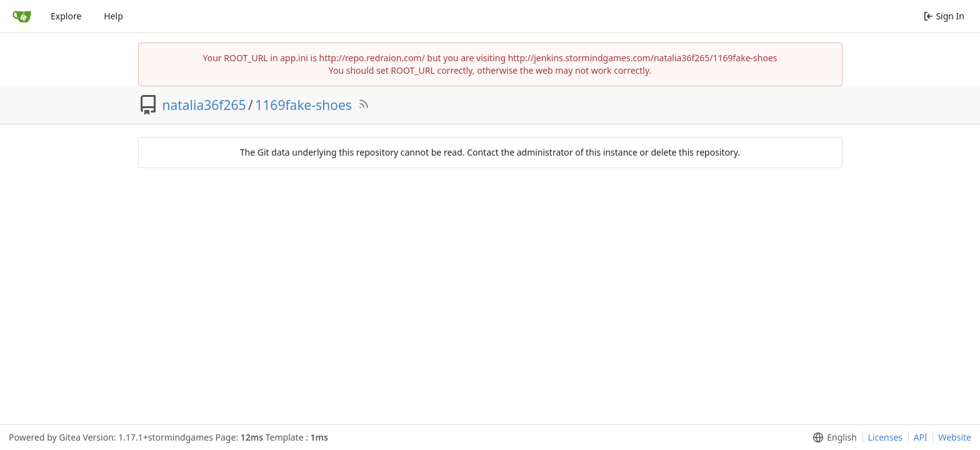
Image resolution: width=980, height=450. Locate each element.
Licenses (886, 437)
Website (955, 437)
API (921, 437)
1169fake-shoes (303, 105)
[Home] (22, 16)
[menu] (832, 437)
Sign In (944, 16)
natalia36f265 (204, 105)
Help (113, 16)
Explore (66, 16)
